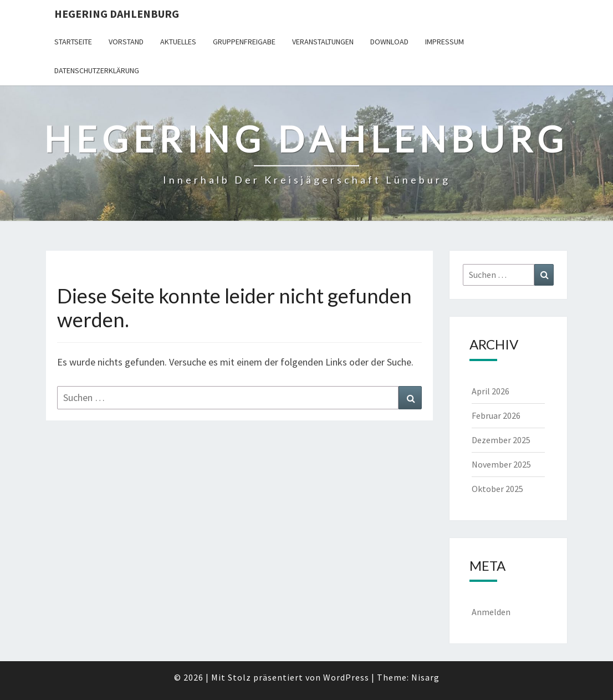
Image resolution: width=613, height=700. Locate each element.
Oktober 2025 (497, 489)
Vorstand (126, 42)
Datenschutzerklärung (97, 70)
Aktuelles (178, 42)
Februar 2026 (496, 415)
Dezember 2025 (501, 440)
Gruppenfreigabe (244, 42)
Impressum (445, 42)
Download (389, 42)
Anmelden (491, 612)
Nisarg (425, 677)
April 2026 (491, 391)
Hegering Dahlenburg (117, 14)
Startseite (73, 42)
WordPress (346, 677)
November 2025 (501, 464)
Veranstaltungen (323, 42)
